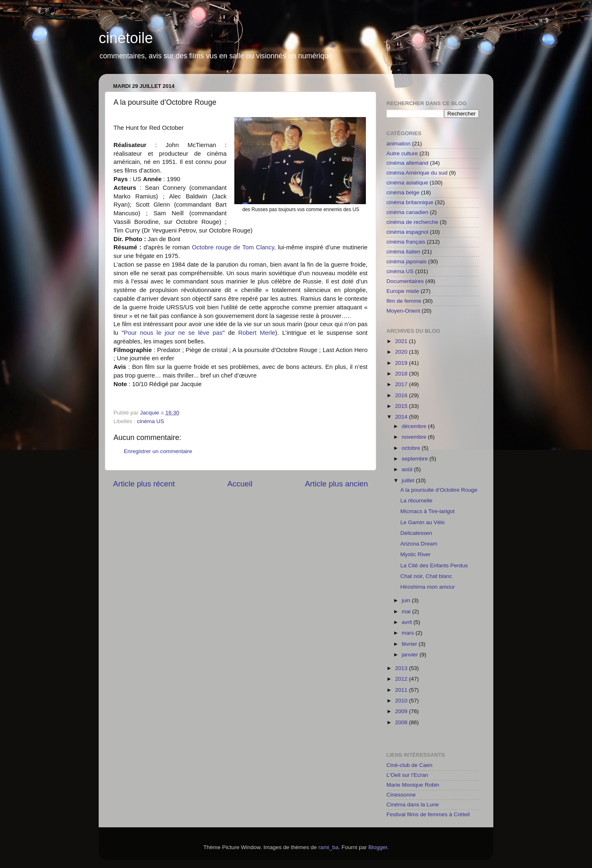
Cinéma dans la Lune (413, 805)
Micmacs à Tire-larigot (428, 511)
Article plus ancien (336, 484)
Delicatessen (416, 533)
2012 (402, 679)
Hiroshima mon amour (428, 587)
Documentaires (405, 281)
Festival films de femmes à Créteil (428, 814)
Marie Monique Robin (413, 785)
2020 (402, 352)
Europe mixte (403, 291)
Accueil (240, 484)
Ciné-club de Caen (409, 765)
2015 (402, 406)
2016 (402, 395)
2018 (402, 374)
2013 (402, 668)
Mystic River (416, 554)
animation (399, 144)
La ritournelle (416, 501)
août (408, 469)
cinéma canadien (407, 212)
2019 (402, 363)
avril (408, 622)
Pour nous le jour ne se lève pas (173, 333)
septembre (416, 459)
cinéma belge (403, 192)
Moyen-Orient (403, 311)
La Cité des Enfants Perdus (434, 565)
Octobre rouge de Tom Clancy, (234, 247)
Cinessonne (401, 795)
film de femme (404, 301)
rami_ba (328, 847)
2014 (402, 417)
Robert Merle (257, 333)
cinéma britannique (410, 202)
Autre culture (402, 153)
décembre (415, 426)
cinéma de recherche (412, 222)
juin (407, 600)
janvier (411, 655)
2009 (402, 711)
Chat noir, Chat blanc (426, 576)
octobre (412, 448)
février (410, 644)
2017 (402, 384)
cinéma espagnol (407, 232)
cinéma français (406, 242)
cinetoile (126, 38)
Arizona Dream (419, 544)
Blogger (378, 847)
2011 (402, 690)
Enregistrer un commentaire (158, 451)
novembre (415, 437)
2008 (402, 722)
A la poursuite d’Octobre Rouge (439, 490)
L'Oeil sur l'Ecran (407, 775)
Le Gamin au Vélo (423, 522)
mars (409, 633)
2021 (402, 341)
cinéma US (150, 421)
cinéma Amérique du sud (417, 173)
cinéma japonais (407, 261)
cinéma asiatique (407, 183)
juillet (409, 480)
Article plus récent (144, 484)
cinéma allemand (407, 163)
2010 (402, 701)
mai (407, 611)
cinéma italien (404, 252)
